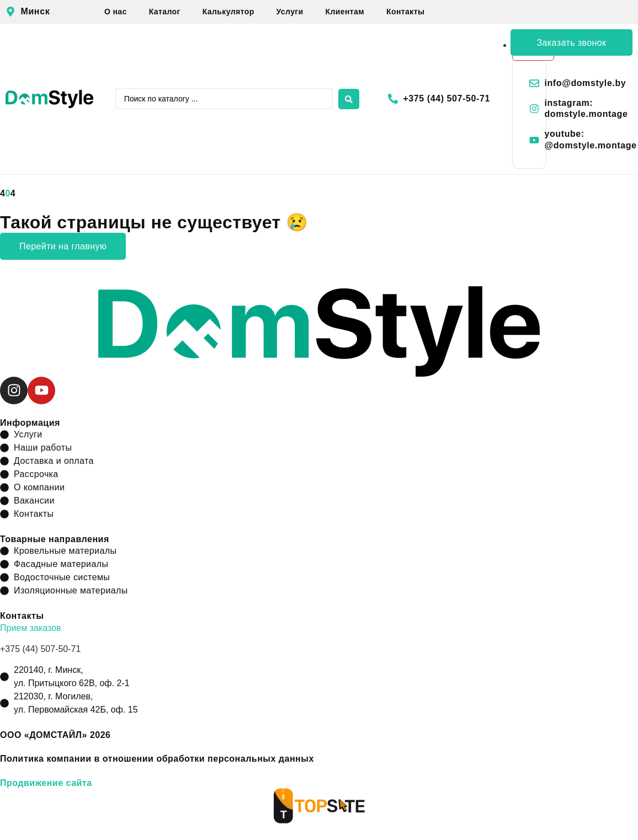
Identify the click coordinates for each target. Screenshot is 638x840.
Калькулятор (228, 12)
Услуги (290, 12)
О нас (116, 12)
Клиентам (345, 12)
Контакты (405, 12)
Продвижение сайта (46, 783)
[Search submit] (349, 99)
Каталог (165, 12)
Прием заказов (31, 628)
